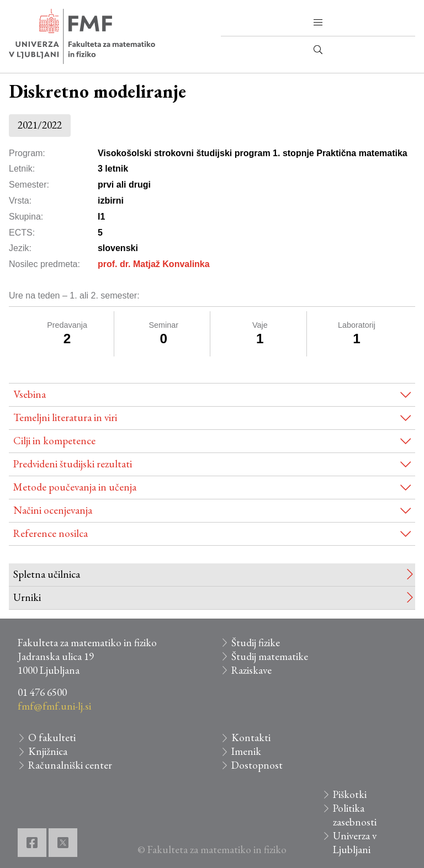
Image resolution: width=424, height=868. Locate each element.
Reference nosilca (51, 533)
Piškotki (350, 794)
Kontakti (251, 737)
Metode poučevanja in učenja (75, 487)
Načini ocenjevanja (53, 510)
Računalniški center (70, 765)
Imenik (246, 751)
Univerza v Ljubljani (355, 843)
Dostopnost (257, 765)
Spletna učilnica (47, 574)
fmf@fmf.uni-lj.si (54, 706)
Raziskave (251, 670)
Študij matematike (270, 656)
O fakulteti (52, 737)
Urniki (27, 597)
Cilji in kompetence (54, 441)
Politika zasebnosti (355, 815)
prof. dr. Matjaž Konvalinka (154, 264)
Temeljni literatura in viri (65, 417)
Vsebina (30, 394)
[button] (318, 23)
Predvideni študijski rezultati (73, 464)
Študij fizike (256, 643)
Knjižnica (48, 751)
